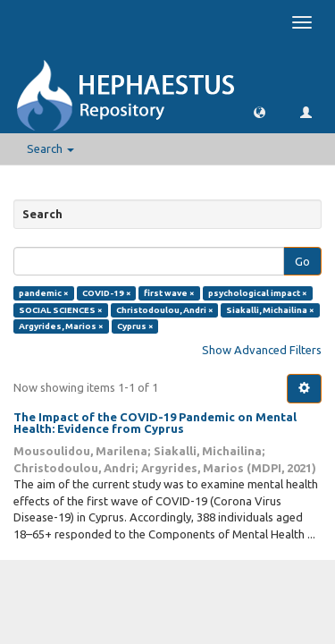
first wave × (169, 293)
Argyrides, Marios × (61, 326)
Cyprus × (135, 326)
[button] (260, 111)
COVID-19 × (107, 293)
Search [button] (50, 148)
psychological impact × (258, 293)
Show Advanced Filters (262, 350)
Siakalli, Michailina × (270, 310)
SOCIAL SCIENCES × (61, 310)
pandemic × (44, 293)
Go (302, 261)
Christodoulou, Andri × (165, 310)
